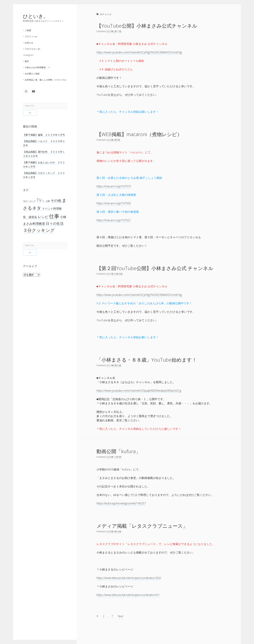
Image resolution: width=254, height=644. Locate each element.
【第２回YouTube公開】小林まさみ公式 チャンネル (155, 268)
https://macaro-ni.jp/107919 (114, 186)
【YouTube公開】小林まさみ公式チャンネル (147, 26)
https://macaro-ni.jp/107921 (114, 220)
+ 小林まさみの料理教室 (34, 67)
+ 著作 (26, 61)
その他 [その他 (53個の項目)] (56, 200)
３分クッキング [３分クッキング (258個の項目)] (39, 230)
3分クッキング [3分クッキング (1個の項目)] (29, 201)
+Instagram (28, 55)
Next (121, 616)
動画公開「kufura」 (119, 451)
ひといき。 (36, 16)
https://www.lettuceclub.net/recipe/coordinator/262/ (129, 578)
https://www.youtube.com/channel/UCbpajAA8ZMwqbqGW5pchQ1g (139, 391)
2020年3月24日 (114, 532)
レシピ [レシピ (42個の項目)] (43, 217)
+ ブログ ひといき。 (33, 49)
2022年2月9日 (113, 140)
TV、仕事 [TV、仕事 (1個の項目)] (46, 201)
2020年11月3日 (114, 457)
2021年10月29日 (114, 274)
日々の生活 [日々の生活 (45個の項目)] (55, 223)
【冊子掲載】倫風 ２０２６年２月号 (44, 135)
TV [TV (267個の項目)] (39, 200)
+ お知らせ (28, 43)
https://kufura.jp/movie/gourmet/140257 (121, 503)
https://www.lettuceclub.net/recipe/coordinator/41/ (128, 595)
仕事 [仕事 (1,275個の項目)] (54, 216)
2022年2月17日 (114, 31)
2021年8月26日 (114, 365)
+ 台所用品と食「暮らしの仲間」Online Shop (45, 80)
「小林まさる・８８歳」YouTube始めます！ (147, 360)
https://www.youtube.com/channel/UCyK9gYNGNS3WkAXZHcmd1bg (139, 52)
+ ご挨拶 (27, 30)
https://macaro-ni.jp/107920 (114, 203)
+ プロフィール (30, 36)
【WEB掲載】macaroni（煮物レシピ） (139, 134)
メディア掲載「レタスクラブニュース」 (142, 526)
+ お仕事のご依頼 (31, 74)
